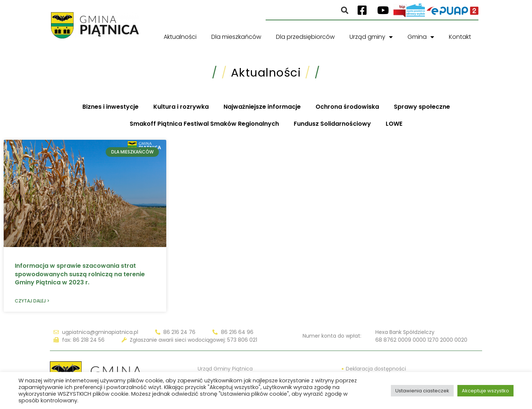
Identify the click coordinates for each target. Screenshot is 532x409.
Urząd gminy (371, 37)
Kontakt (460, 37)
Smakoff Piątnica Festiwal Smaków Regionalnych (204, 124)
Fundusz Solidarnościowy (332, 124)
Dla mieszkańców (236, 37)
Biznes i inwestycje (110, 107)
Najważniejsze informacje (262, 107)
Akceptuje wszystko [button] (485, 391)
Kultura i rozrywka (181, 107)
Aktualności (180, 37)
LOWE (394, 124)
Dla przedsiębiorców (305, 37)
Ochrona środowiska (347, 107)
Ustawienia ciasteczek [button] (422, 391)
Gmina (421, 37)
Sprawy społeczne (422, 107)
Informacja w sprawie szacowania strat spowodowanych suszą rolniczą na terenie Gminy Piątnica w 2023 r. (80, 274)
